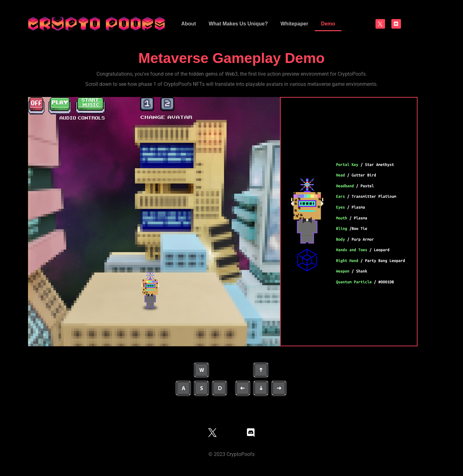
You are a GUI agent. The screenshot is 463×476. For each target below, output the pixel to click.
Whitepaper (295, 24)
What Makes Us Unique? (238, 24)
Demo (328, 24)
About (189, 24)
